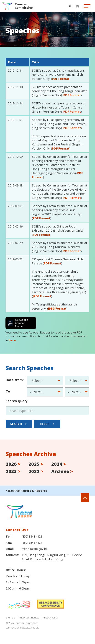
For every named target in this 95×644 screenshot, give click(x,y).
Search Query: (17, 401)
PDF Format (61, 79)
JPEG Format (42, 296)
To (8, 391)
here (12, 340)
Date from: (15, 380)
